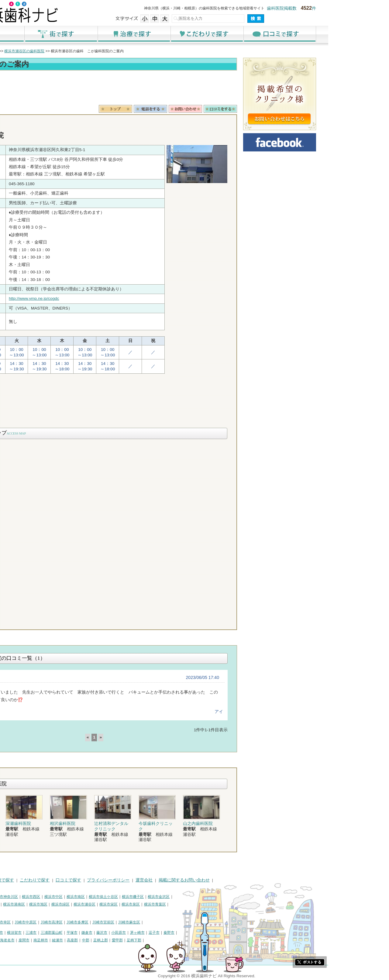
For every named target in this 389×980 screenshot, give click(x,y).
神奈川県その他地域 (29, 933)
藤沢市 (163, 933)
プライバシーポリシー (169, 880)
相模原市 (57, 933)
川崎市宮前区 (164, 922)
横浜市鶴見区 (38, 897)
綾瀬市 (118, 940)
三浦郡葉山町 (112, 933)
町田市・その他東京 (29, 947)
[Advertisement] (155, 89)
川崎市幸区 (62, 922)
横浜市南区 (136, 897)
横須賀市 (75, 933)
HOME (18, 880)
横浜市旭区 (99, 904)
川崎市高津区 (112, 922)
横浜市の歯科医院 (44, 51)
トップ (18, 51)
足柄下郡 (195, 940)
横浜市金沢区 (219, 897)
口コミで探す (340, 34)
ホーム (49, 34)
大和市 (33, 940)
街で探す (122, 34)
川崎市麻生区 (190, 922)
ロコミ (281, 109)
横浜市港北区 (23, 904)
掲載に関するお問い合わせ (245, 880)
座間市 (85, 940)
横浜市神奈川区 (66, 897)
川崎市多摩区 (138, 922)
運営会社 (205, 880)
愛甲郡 (178, 940)
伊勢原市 (49, 940)
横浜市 (18, 897)
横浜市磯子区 (194, 897)
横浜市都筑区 (23, 912)
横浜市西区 (92, 897)
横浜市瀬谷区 (145, 904)
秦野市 (230, 933)
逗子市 (215, 933)
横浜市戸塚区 (49, 904)
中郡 (146, 940)
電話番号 (211, 109)
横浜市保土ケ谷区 (164, 897)
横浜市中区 (114, 897)
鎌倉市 (148, 933)
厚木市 (18, 940)
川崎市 (18, 922)
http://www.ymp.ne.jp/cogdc (95, 298)
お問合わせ (246, 109)
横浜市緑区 (121, 904)
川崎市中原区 (86, 922)
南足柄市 (102, 940)
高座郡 (133, 940)
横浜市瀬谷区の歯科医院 (85, 51)
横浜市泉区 (191, 904)
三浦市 (92, 933)
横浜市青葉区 (216, 904)
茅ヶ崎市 (198, 933)
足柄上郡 (161, 940)
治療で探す (194, 34)
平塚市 (133, 933)
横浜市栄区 (169, 904)
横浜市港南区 (75, 904)
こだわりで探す (267, 34)
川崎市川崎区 (38, 922)
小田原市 (179, 933)
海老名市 (68, 940)
